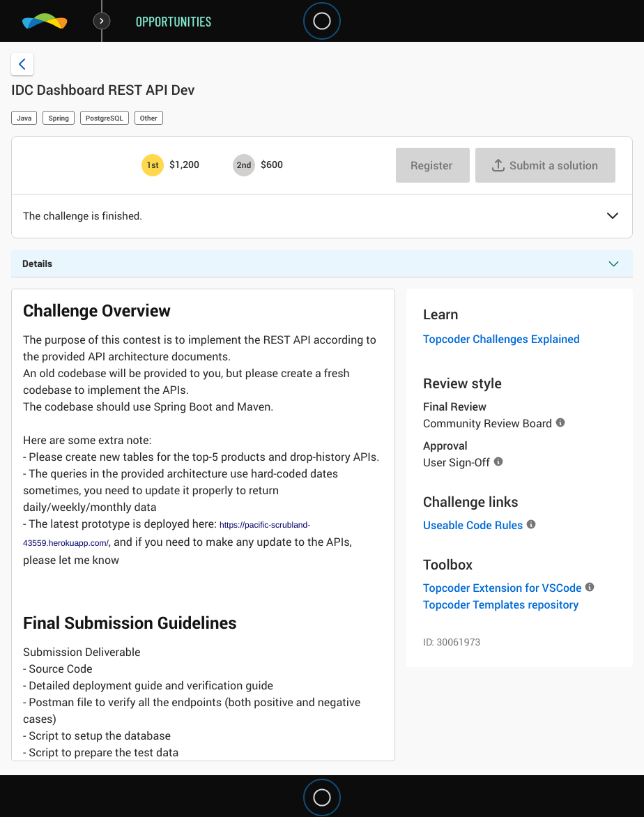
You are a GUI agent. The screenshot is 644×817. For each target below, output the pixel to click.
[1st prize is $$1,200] (153, 165)
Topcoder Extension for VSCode (502, 588)
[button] (613, 217)
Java (24, 118)
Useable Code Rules (473, 525)
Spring (58, 118)
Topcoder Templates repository (501, 604)
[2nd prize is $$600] (244, 165)
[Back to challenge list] (22, 64)
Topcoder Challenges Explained (501, 339)
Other (149, 118)
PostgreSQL (105, 118)
